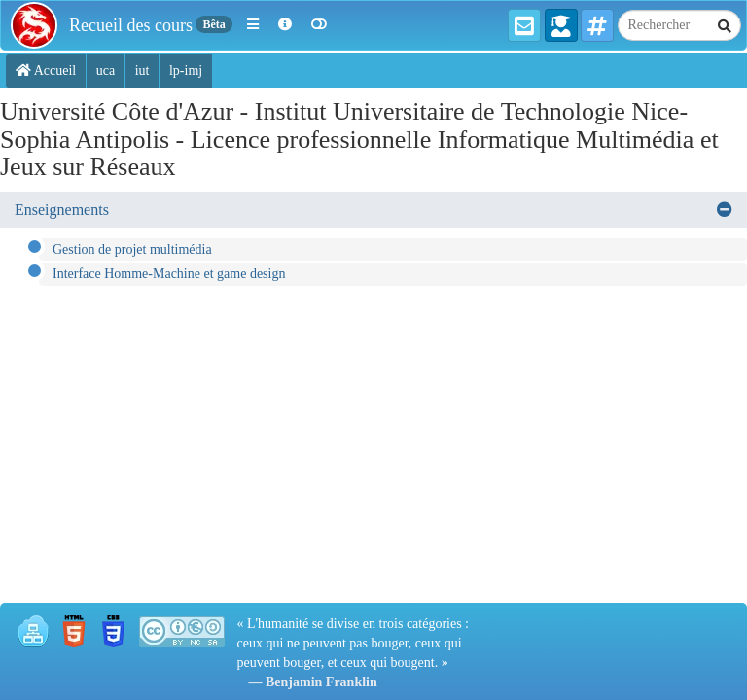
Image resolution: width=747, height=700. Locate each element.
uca (106, 70)
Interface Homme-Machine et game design (169, 274)
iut (142, 70)
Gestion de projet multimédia (132, 249)
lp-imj (186, 70)
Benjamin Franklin (321, 682)
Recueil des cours (131, 25)
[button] (253, 25)
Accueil (46, 70)
